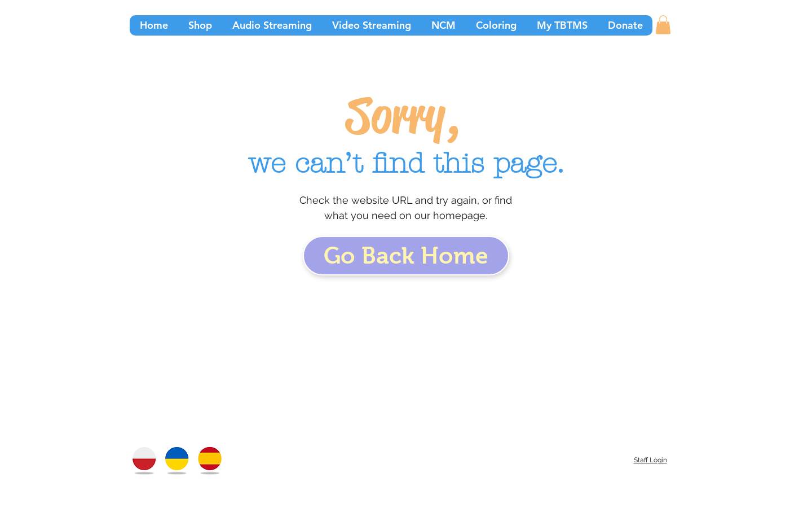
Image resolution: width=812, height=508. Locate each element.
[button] (663, 25)
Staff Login (650, 460)
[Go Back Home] (406, 256)
